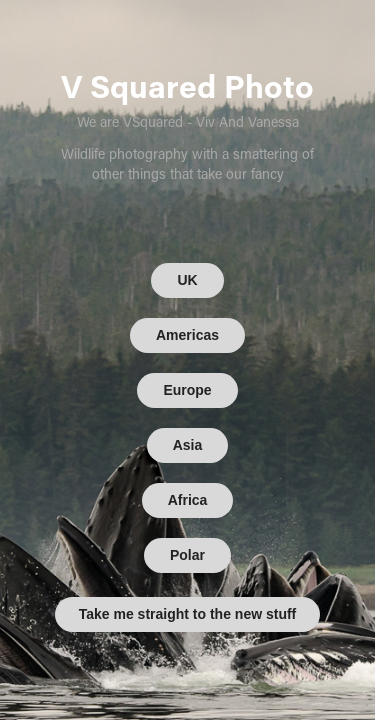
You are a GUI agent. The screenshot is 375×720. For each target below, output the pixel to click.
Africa (188, 500)
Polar (187, 555)
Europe (187, 390)
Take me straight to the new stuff (188, 614)
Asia (188, 445)
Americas (187, 335)
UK (187, 280)
